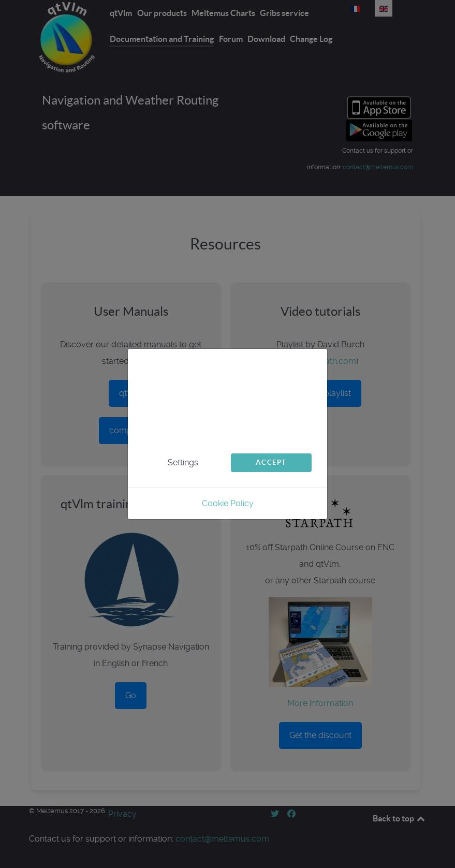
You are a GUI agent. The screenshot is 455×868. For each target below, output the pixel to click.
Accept (271, 462)
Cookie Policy (228, 503)
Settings (183, 462)
